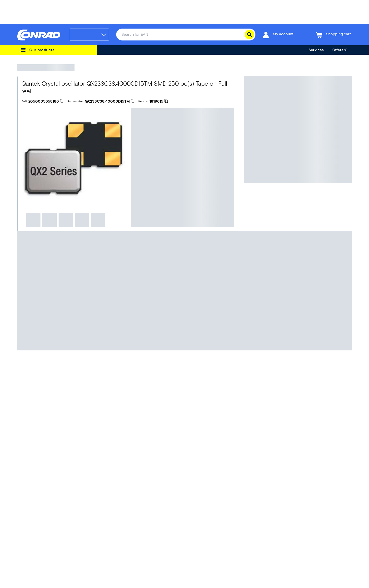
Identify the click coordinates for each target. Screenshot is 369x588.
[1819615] (159, 101)
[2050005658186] (46, 101)
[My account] (278, 35)
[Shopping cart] (333, 35)
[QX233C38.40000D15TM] (110, 101)
